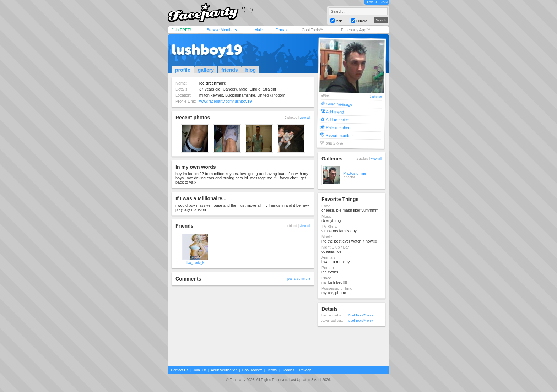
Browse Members (222, 30)
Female (282, 30)
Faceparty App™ (356, 30)
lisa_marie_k (195, 263)
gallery (206, 70)
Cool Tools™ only (361, 315)
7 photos (376, 97)
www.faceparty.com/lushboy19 (226, 101)
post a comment (299, 279)
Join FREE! (182, 30)
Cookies (288, 370)
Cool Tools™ (313, 30)
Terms (272, 370)
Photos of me (355, 173)
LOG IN (372, 2)
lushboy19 (207, 50)
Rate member (338, 127)
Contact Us (180, 370)
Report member (339, 135)
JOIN (384, 2)
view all (305, 118)
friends (230, 70)
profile (183, 70)
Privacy (305, 370)
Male (259, 30)
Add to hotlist (337, 119)
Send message (339, 104)
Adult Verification (224, 370)
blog (251, 70)
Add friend (335, 112)
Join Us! (200, 370)
